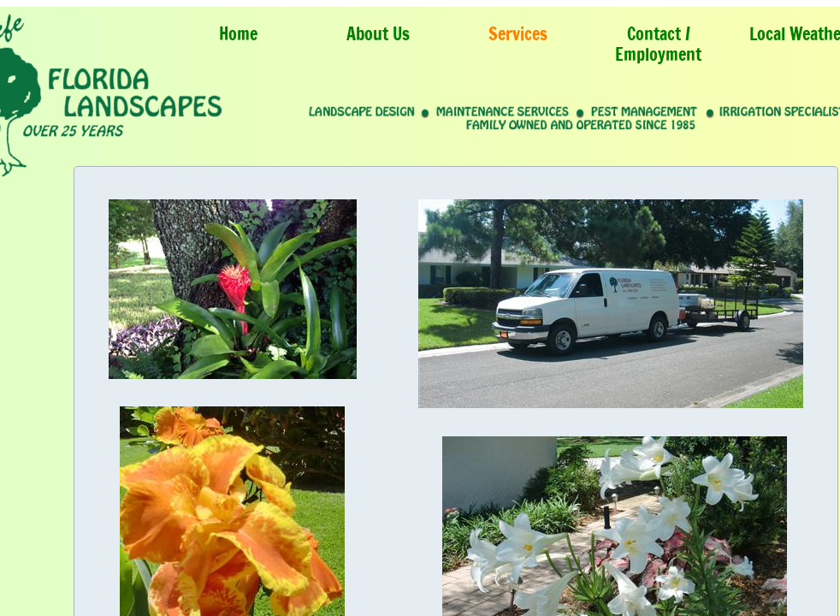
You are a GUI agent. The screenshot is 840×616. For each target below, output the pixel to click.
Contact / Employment (658, 44)
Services (518, 34)
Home (238, 34)
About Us (378, 34)
